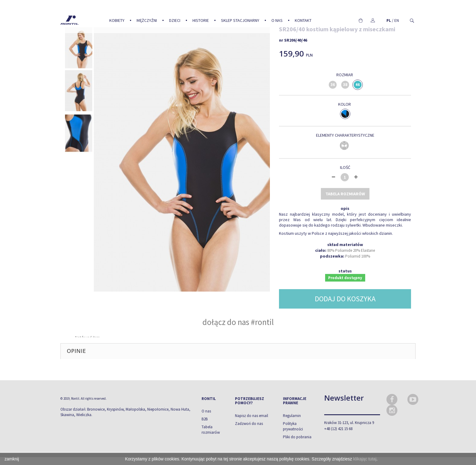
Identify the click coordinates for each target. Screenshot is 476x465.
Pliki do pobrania (297, 437)
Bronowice (96, 409)
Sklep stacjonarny (240, 20)
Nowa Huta (180, 409)
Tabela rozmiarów (211, 430)
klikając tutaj (365, 459)
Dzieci (175, 20)
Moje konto (373, 20)
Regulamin (292, 416)
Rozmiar (345, 75)
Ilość (345, 167)
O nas (277, 20)
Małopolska (135, 409)
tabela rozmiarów (345, 194)
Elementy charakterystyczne (345, 135)
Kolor (345, 104)
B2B (205, 419)
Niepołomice (158, 409)
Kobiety (117, 20)
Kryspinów (115, 409)
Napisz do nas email (252, 416)
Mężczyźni (147, 20)
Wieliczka (84, 415)
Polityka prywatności (293, 426)
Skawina (67, 415)
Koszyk (360, 20)
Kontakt (303, 20)
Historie (201, 20)
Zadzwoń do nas (249, 424)
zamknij (12, 459)
